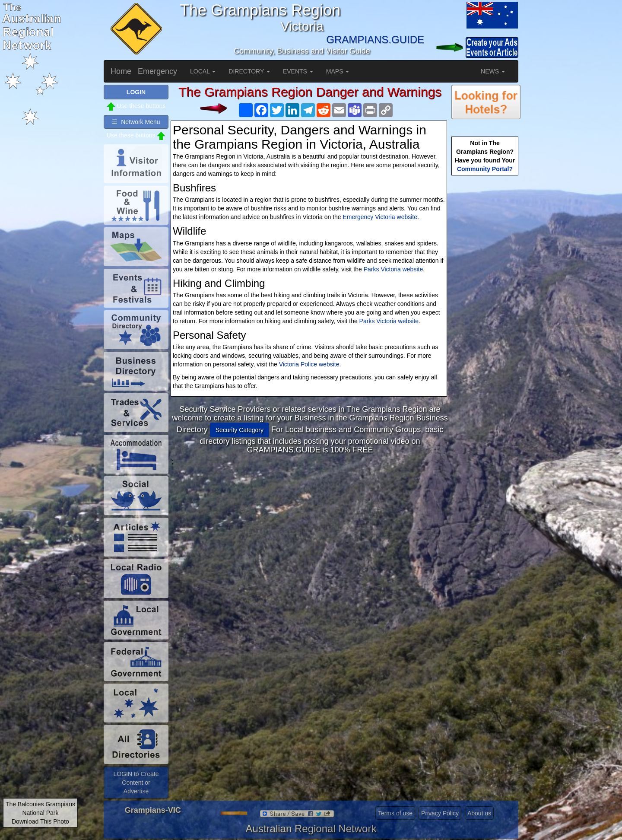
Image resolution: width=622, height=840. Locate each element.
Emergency (157, 71)
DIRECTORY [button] (249, 71)
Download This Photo (40, 821)
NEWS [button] (493, 71)
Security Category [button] (240, 430)
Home (121, 71)
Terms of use (395, 813)
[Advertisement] (310, 526)
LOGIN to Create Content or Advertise (136, 783)
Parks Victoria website (393, 269)
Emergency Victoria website (380, 217)
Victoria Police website (309, 364)
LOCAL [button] (203, 71)
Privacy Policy (440, 813)
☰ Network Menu (136, 122)
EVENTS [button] (298, 71)
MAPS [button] (338, 71)
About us (479, 813)
